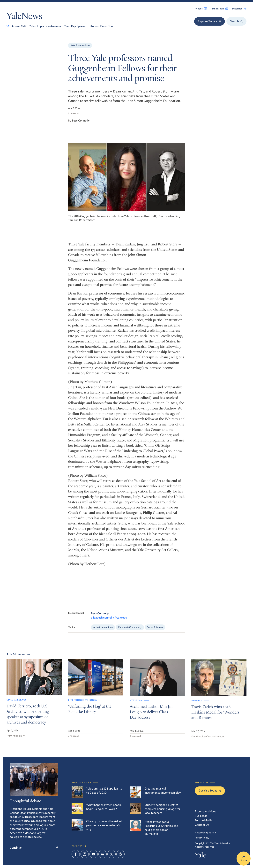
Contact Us (202, 825)
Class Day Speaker (75, 26)
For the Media (204, 820)
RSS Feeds (201, 816)
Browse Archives (205, 811)
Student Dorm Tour (102, 26)
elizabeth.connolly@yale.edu (109, 621)
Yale (200, 856)
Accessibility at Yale (205, 832)
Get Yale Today (210, 790)
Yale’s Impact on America (45, 26)
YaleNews (24, 17)
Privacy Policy (202, 838)
